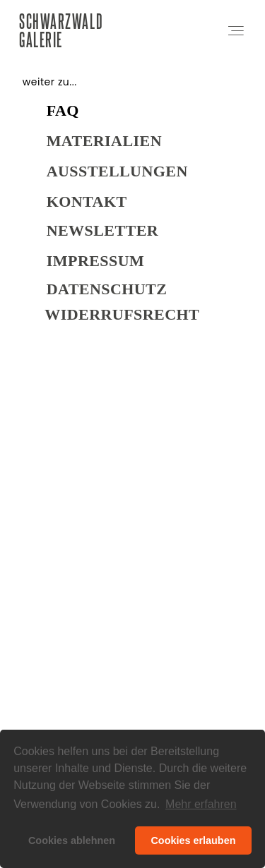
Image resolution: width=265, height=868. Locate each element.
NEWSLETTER (102, 234)
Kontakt (87, 205)
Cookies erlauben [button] (193, 840)
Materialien (104, 144)
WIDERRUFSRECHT (122, 319)
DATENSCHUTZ (107, 293)
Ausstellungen (117, 175)
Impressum (95, 264)
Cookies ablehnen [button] (72, 840)
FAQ (63, 114)
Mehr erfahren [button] (201, 804)
